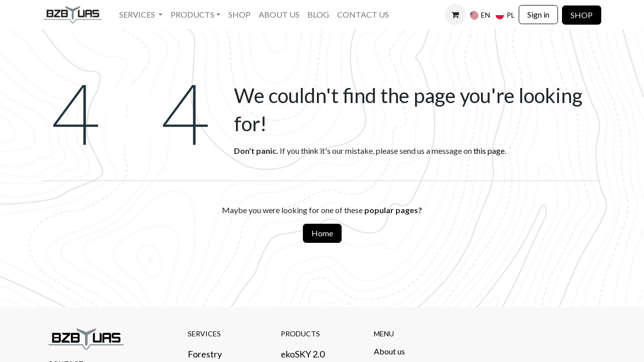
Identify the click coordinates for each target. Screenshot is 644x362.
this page (489, 151)
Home (322, 233)
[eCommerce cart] (455, 15)
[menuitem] (141, 15)
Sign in (538, 14)
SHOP (582, 15)
